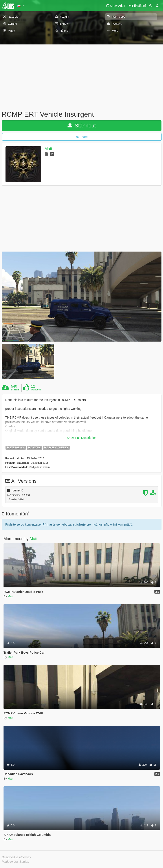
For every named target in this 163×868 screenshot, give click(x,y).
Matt (48, 149)
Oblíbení (36, 390)
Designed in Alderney (16, 857)
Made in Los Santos (15, 862)
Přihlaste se (51, 524)
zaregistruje (77, 524)
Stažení (15, 390)
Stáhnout (82, 126)
